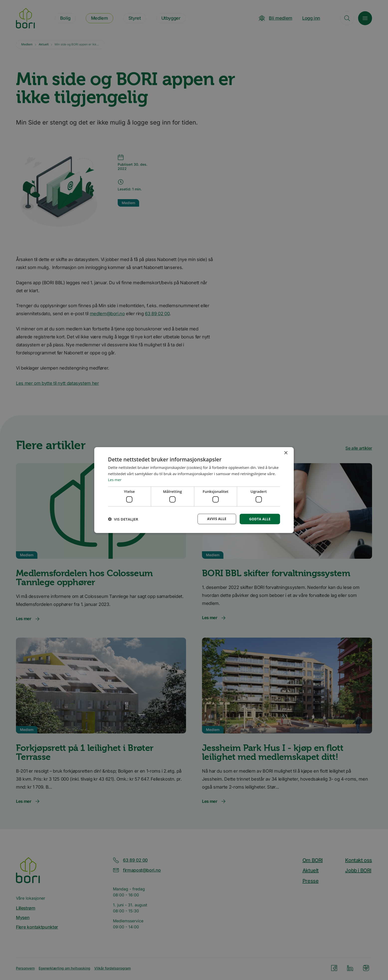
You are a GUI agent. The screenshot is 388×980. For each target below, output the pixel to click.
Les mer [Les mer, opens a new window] (115, 479)
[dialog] (194, 490)
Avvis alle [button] (215, 519)
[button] (123, 519)
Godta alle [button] (259, 519)
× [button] (286, 453)
